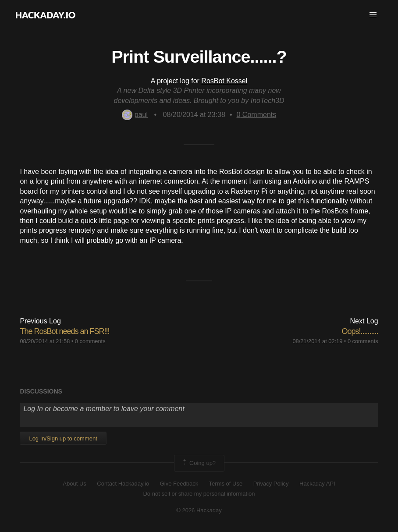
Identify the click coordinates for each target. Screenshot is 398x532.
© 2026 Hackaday (199, 510)
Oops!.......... (360, 331)
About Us (74, 484)
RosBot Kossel (224, 81)
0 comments (90, 341)
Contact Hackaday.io (123, 484)
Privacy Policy (271, 484)
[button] (373, 15)
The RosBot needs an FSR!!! (64, 331)
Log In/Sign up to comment (63, 438)
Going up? (199, 463)
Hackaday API (317, 484)
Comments (257, 115)
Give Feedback (179, 484)
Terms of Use (226, 484)
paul (135, 115)
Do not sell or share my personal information (199, 494)
